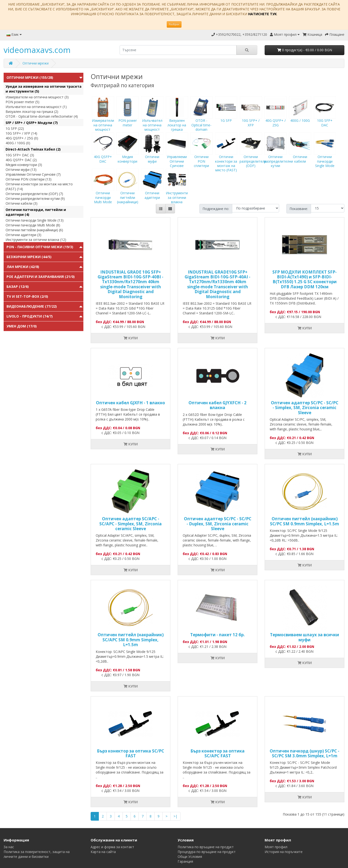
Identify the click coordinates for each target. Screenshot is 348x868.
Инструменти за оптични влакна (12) (36, 240)
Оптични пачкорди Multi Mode (103, 191)
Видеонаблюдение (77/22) (32, 306)
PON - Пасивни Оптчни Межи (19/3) (40, 247)
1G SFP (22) (15, 128)
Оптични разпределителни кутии (279, 154)
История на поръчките (284, 852)
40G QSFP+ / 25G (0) (22, 138)
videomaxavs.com (37, 50)
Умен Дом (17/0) (22, 326)
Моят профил (276, 847)
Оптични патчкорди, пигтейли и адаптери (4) (36, 212)
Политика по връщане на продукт (206, 847)
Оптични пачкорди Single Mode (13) (35, 220)
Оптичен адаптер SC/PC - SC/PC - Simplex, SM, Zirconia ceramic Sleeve (305, 408)
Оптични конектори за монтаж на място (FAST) (226, 157)
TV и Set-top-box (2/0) (27, 296)
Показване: (299, 209)
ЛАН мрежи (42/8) (23, 267)
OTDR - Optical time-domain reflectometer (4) (42, 116)
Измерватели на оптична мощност (103, 118)
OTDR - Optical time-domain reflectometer (202, 120)
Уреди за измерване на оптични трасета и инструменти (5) (43, 89)
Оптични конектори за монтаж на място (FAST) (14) (39, 186)
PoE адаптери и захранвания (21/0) (41, 277)
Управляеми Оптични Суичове (177, 154)
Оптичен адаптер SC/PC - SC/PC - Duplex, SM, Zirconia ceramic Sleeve (218, 524)
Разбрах (174, 24)
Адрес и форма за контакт (112, 847)
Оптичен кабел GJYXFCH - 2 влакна (217, 405)
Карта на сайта (103, 852)
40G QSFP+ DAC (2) (21, 160)
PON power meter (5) (22, 102)
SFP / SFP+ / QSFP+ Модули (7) (32, 123)
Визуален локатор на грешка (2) (32, 112)
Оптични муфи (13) (21, 170)
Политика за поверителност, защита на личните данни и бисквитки (37, 854)
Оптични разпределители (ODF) (253, 154)
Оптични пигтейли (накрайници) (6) (34, 230)
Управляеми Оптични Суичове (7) (33, 174)
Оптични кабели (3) (22, 203)
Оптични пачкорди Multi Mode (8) (33, 225)
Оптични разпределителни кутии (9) (35, 199)
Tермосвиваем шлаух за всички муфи (304, 637)
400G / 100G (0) (18, 143)
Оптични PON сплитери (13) (29, 179)
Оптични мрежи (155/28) (30, 77)
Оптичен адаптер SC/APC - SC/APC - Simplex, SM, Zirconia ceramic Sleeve (130, 524)
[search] (178, 50)
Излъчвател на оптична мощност (152, 118)
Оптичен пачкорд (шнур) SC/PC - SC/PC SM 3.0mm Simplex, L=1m (304, 753)
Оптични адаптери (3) (23, 235)
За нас (9, 847)
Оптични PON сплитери (202, 154)
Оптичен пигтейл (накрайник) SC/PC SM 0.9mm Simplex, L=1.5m (304, 521)
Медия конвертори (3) (24, 165)
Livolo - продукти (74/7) (30, 316)
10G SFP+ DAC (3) (20, 155)
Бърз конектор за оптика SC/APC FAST (217, 753)
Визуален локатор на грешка (177, 118)
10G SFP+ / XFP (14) (21, 133)
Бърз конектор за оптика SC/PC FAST (130, 753)
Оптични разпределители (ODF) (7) (34, 194)
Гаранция (185, 861)
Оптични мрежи (36, 63)
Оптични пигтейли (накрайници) (128, 191)
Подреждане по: (216, 209)
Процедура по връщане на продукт (207, 852)
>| (175, 816)
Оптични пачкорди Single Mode (325, 154)
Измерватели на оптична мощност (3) (37, 97)
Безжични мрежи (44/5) (29, 257)
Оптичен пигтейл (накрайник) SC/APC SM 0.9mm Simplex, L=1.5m (131, 640)
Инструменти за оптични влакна (177, 191)
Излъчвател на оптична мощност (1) (36, 107)
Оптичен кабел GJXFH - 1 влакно (130, 403)
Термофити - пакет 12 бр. (217, 635)
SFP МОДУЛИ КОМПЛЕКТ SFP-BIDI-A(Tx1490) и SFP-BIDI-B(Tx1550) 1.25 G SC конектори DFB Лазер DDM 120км (304, 279)
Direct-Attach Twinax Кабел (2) (33, 149)
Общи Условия (190, 857)
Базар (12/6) (18, 286)
